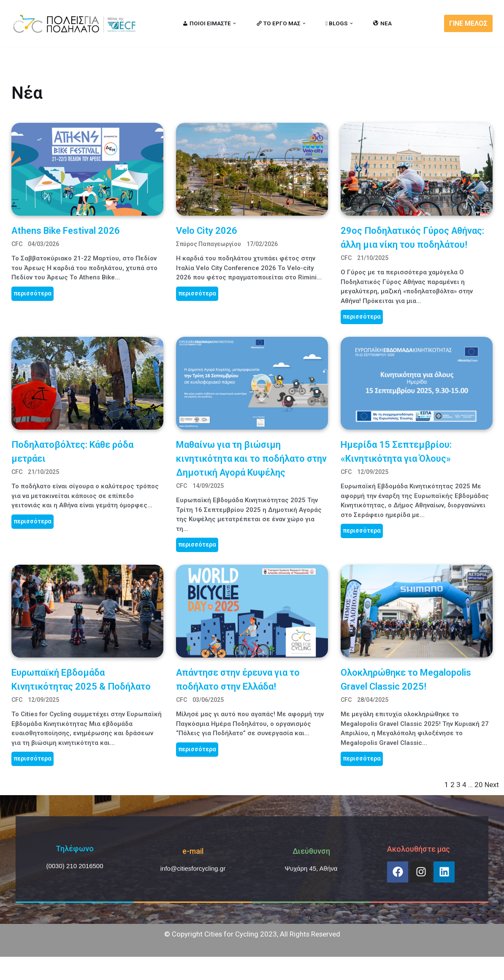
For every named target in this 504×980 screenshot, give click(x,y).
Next (492, 785)
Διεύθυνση (311, 852)
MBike (119, 969)
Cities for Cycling (39, 969)
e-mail (193, 852)
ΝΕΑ (382, 23)
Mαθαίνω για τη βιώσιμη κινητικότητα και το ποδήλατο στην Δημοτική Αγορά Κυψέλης (251, 459)
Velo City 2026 (207, 231)
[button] (234, 23)
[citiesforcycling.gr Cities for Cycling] (77, 23)
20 (479, 785)
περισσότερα (33, 293)
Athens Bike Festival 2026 (66, 231)
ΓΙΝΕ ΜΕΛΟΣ (468, 23)
